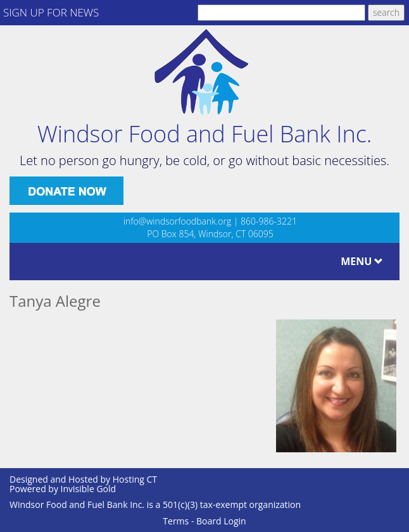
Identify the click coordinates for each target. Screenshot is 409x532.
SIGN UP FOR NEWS (51, 12)
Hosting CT (135, 479)
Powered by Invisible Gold (63, 489)
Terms (176, 521)
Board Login (221, 521)
